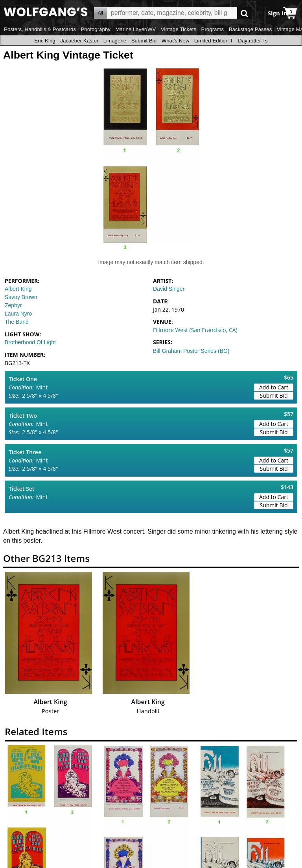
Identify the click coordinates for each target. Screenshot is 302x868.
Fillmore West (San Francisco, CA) (195, 330)
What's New (176, 41)
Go (244, 13)
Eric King (45, 41)
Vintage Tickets (179, 29)
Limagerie (115, 41)
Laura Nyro (18, 314)
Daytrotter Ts (253, 41)
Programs (213, 29)
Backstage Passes (250, 29)
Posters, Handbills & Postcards (40, 29)
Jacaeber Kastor (79, 41)
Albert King (18, 289)
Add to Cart (274, 387)
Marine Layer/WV (135, 29)
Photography (96, 29)
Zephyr (13, 305)
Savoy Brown (21, 297)
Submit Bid (144, 41)
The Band (17, 322)
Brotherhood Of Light (30, 342)
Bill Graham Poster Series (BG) (191, 351)
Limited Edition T (214, 41)
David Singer (169, 289)
